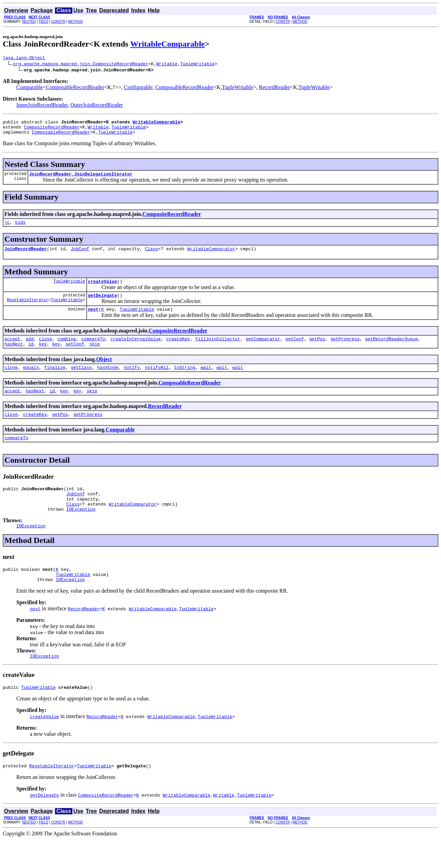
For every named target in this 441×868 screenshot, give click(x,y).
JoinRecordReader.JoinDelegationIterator (81, 179)
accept (12, 350)
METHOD (76, 22)
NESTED (29, 22)
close (45, 350)
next (93, 319)
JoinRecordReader (26, 256)
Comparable (30, 88)
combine (67, 350)
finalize (55, 380)
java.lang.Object (24, 58)
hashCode (108, 380)
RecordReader (275, 88)
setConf (75, 356)
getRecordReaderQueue (391, 350)
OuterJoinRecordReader (97, 106)
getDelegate (103, 304)
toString (184, 380)
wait (206, 380)
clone (11, 380)
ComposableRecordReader (75, 88)
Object (104, 371)
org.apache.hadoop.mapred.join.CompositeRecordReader (81, 65)
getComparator (263, 350)
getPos (317, 350)
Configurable (138, 88)
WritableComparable (167, 44)
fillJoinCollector (218, 350)
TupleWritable (197, 65)
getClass (81, 380)
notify (132, 380)
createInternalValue (136, 350)
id (31, 356)
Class (151, 256)
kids (20, 228)
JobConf (80, 256)
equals (31, 380)
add (29, 350)
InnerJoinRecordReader (42, 106)
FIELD (43, 22)
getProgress (345, 350)
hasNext (14, 356)
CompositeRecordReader (52, 130)
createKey (178, 350)
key (43, 356)
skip (95, 356)
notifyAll (157, 380)
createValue (103, 289)
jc (7, 228)
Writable (167, 65)
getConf (295, 350)
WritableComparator (211, 256)
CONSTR (58, 22)
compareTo (93, 350)
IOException (81, 530)
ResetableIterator (28, 310)
